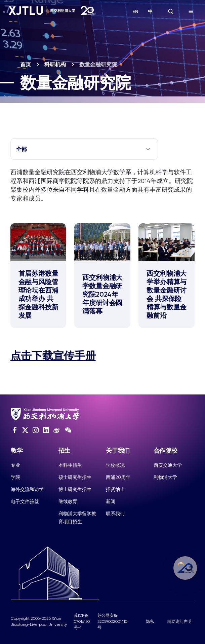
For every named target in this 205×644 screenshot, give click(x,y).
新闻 (111, 501)
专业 (15, 465)
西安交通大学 (168, 465)
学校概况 (115, 465)
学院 (15, 477)
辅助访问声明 (179, 621)
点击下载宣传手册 (53, 356)
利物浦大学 (165, 477)
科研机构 (55, 64)
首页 (26, 64)
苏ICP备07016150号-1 (82, 621)
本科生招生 (70, 465)
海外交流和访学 (27, 489)
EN (135, 12)
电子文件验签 (25, 501)
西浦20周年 (118, 477)
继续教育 (68, 501)
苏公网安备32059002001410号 (112, 621)
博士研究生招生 (75, 489)
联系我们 (115, 514)
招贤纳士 (115, 489)
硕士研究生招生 (75, 477)
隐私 (150, 621)
